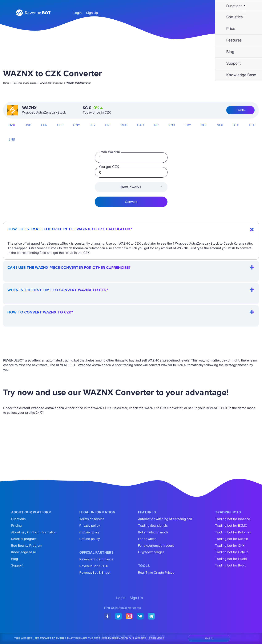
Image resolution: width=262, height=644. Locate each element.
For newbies (147, 539)
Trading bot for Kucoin (232, 539)
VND (172, 125)
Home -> (7, 83)
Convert (131, 202)
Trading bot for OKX (230, 546)
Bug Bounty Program (27, 546)
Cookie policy (89, 532)
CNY (77, 125)
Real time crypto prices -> (26, 83)
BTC (236, 125)
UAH (140, 125)
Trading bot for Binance (233, 519)
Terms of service (92, 519)
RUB (124, 125)
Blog (15, 559)
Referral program (24, 539)
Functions (18, 519)
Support (17, 565)
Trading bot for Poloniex (233, 532)
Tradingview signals (153, 526)
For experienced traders (156, 546)
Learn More (156, 638)
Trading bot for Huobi (231, 559)
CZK (12, 125)
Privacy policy (90, 526)
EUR (44, 125)
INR (156, 125)
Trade (240, 110)
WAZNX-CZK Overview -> (53, 83)
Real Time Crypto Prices (156, 572)
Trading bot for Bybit (230, 565)
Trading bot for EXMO (231, 526)
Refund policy (90, 539)
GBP (60, 125)
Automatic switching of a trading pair (165, 519)
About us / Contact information (34, 532)
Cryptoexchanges (151, 552)
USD (28, 125)
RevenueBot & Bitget (95, 572)
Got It (209, 638)
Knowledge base (24, 552)
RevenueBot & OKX (94, 566)
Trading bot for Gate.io (232, 552)
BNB (12, 139)
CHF (204, 125)
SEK (220, 125)
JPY (93, 125)
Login (78, 13)
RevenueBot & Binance (96, 559)
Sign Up (92, 13)
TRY (188, 125)
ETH (252, 125)
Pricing (16, 526)
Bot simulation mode (153, 532)
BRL (108, 125)
